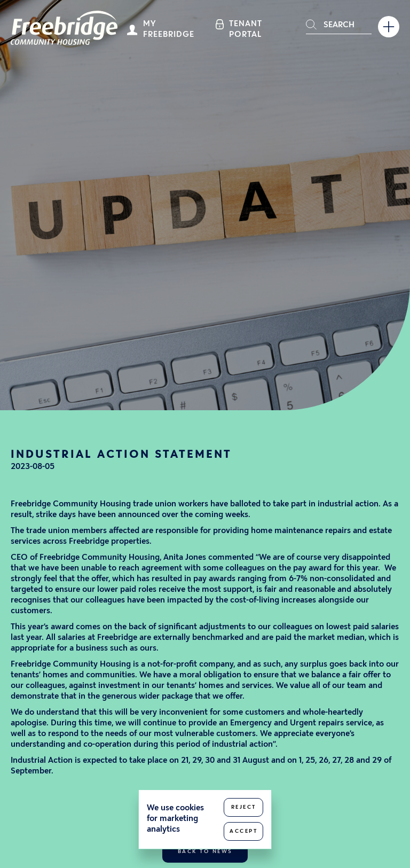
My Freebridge (169, 30)
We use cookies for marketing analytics (175, 819)
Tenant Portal (246, 30)
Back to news (205, 852)
